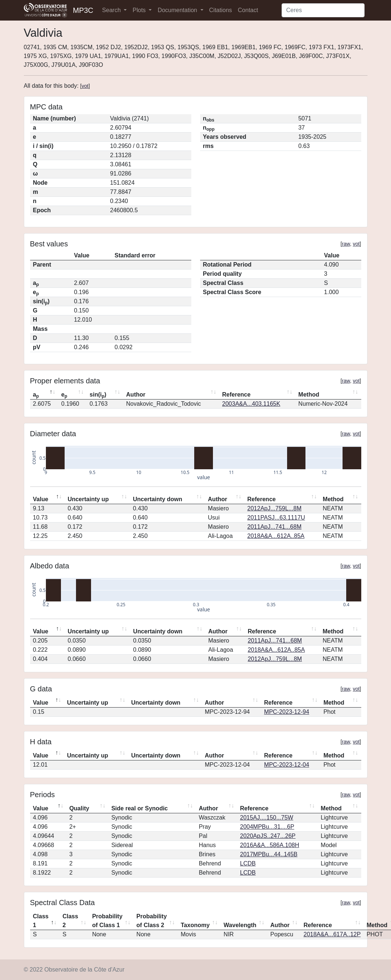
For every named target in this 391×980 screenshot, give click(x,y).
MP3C (83, 10)
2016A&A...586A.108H (270, 845)
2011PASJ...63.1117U (276, 518)
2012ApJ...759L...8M (275, 508)
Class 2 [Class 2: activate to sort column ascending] (70, 921)
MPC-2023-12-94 (287, 712)
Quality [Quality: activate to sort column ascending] (79, 808)
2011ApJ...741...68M (275, 527)
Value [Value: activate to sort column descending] (41, 499)
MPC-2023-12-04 (287, 765)
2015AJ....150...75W (267, 818)
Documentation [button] (178, 10)
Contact (248, 10)
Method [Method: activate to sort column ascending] (309, 395)
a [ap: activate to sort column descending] (36, 395)
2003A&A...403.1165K (251, 404)
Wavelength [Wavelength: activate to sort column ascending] (240, 925)
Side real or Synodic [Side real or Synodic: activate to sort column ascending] (140, 808)
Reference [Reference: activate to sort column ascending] (236, 395)
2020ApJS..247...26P (268, 836)
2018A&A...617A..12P (332, 934)
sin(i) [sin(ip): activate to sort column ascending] (98, 395)
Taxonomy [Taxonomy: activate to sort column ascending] (195, 925)
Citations (221, 10)
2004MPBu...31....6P (267, 827)
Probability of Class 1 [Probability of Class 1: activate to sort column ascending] (107, 921)
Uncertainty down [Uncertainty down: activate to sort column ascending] (158, 499)
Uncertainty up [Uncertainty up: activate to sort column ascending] (88, 499)
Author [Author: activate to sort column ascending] (136, 395)
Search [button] (112, 10)
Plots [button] (140, 10)
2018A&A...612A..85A (276, 536)
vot (85, 86)
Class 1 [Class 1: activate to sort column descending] (41, 921)
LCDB (248, 863)
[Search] (323, 10)
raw (346, 244)
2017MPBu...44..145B (269, 854)
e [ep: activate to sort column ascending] (64, 395)
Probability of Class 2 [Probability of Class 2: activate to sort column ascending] (152, 921)
